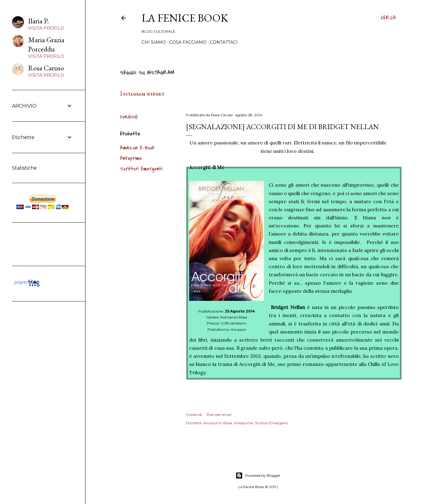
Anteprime (131, 158)
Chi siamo (154, 42)
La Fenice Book (185, 18)
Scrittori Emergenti (141, 169)
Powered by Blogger (258, 476)
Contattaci (224, 42)
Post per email (219, 415)
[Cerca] (388, 18)
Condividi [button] (129, 117)
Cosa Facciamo (188, 42)
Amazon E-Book (137, 148)
